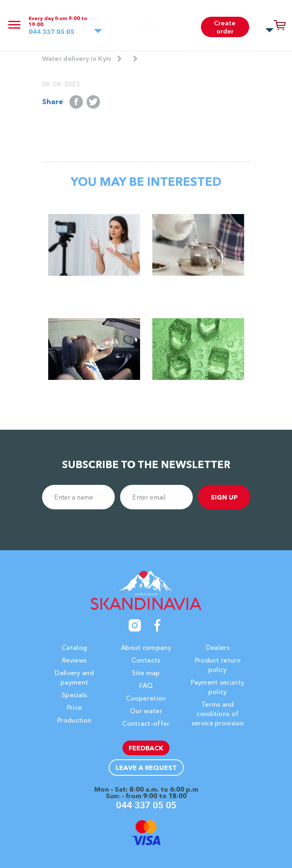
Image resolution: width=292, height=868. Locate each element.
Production (74, 720)
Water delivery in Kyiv (77, 58)
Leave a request (146, 768)
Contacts (146, 660)
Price (75, 707)
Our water (146, 711)
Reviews (74, 660)
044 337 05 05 (51, 32)
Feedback (146, 748)
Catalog (74, 647)
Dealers (218, 647)
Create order (225, 27)
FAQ (146, 685)
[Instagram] (135, 625)
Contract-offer (146, 723)
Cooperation (146, 698)
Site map (146, 673)
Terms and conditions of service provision (218, 714)
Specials (75, 695)
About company (146, 647)
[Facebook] (158, 625)
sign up (224, 497)
